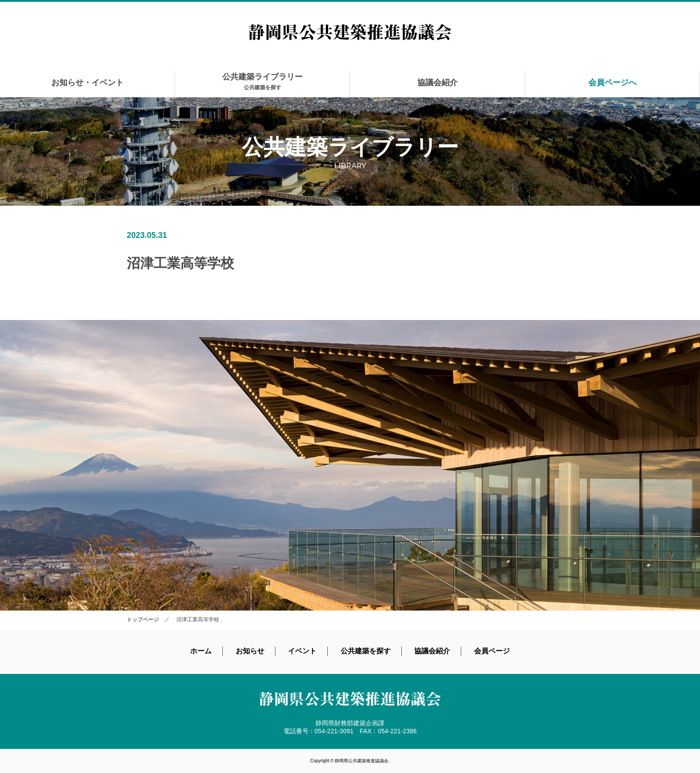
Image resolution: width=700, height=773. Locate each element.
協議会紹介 (437, 83)
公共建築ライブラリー (262, 81)
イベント (302, 651)
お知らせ (250, 651)
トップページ (143, 619)
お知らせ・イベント (87, 83)
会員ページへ (612, 83)
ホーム (201, 651)
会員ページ (492, 651)
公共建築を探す (366, 651)
